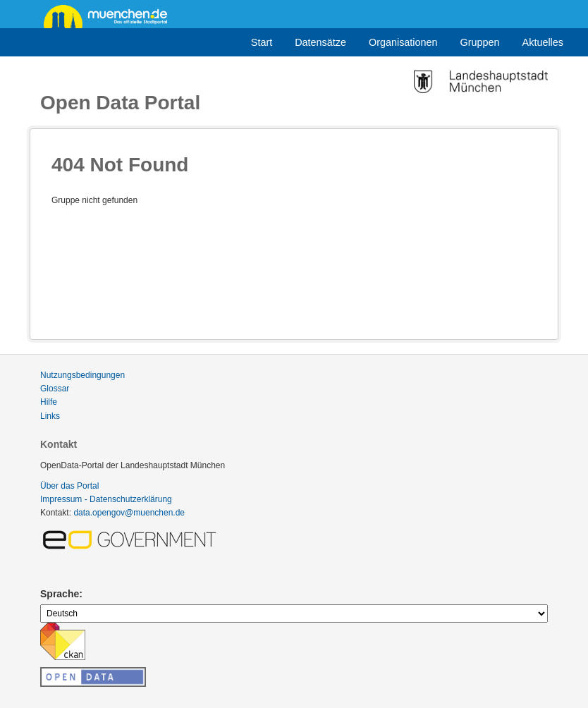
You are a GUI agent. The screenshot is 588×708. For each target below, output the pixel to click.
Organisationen (403, 42)
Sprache (60, 594)
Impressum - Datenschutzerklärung (106, 499)
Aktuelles (543, 42)
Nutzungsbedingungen (82, 375)
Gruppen (480, 42)
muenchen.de (111, 16)
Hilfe (49, 402)
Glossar (55, 389)
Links (50, 416)
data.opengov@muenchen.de (129, 513)
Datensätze (320, 42)
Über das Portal (69, 486)
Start (262, 42)
